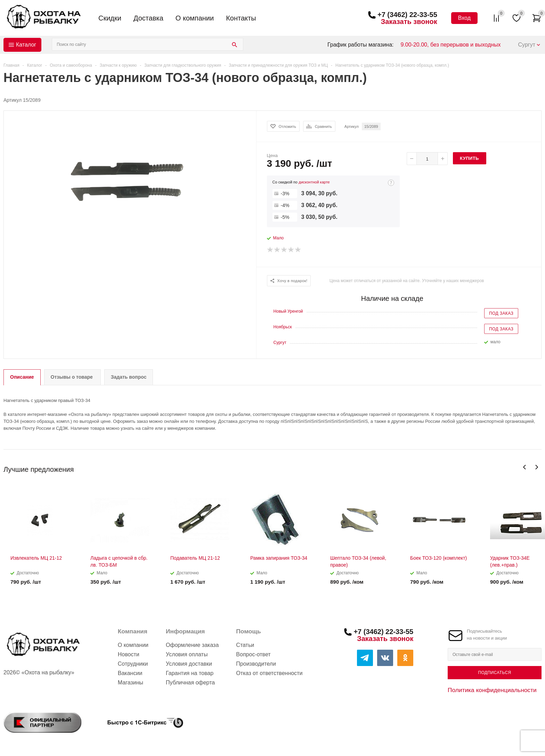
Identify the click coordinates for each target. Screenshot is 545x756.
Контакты (241, 18)
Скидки (110, 18)
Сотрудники (133, 664)
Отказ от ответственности (269, 673)
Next (536, 467)
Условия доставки (189, 664)
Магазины (131, 683)
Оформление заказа (192, 645)
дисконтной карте (314, 182)
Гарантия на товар (190, 673)
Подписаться (494, 673)
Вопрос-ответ (253, 654)
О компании (195, 18)
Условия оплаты (187, 654)
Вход (464, 18)
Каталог (26, 45)
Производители (256, 664)
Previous (525, 467)
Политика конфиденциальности (492, 690)
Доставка (148, 18)
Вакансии (130, 673)
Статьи (245, 645)
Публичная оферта (190, 683)
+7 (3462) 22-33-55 (407, 15)
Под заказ (501, 313)
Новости (129, 654)
